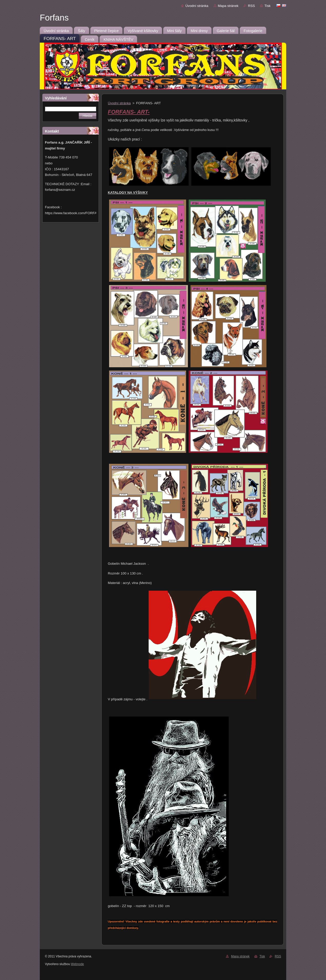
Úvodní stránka (197, 6)
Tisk (267, 6)
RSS (251, 6)
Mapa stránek (228, 6)
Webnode (77, 964)
